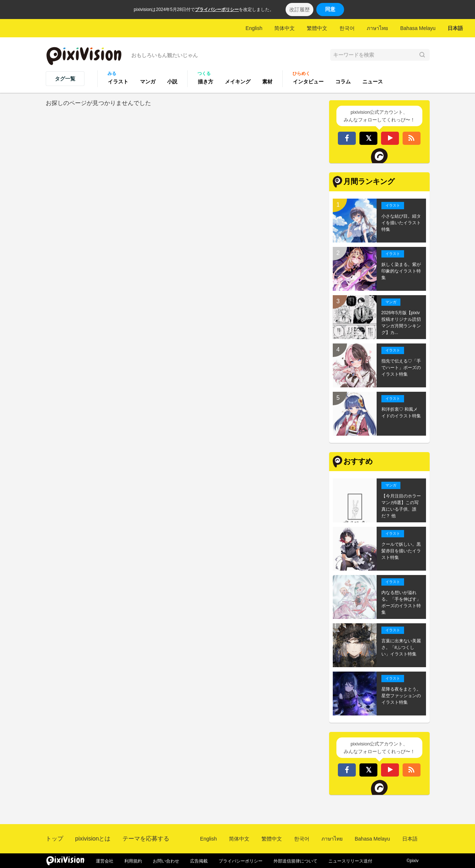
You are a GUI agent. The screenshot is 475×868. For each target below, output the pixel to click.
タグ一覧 (65, 79)
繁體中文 (317, 28)
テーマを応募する (146, 839)
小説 (172, 82)
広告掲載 (199, 861)
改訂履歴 (299, 10)
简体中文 (284, 28)
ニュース (373, 82)
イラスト (118, 82)
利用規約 (133, 861)
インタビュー (308, 82)
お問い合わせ (166, 861)
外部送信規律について (295, 861)
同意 (330, 9)
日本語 (455, 28)
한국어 (347, 28)
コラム (343, 82)
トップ (54, 839)
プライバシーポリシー (217, 10)
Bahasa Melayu (418, 28)
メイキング (238, 82)
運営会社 (105, 861)
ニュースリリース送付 (350, 861)
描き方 (206, 82)
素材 (267, 82)
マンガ (148, 82)
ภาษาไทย (377, 28)
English (254, 28)
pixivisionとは (93, 839)
